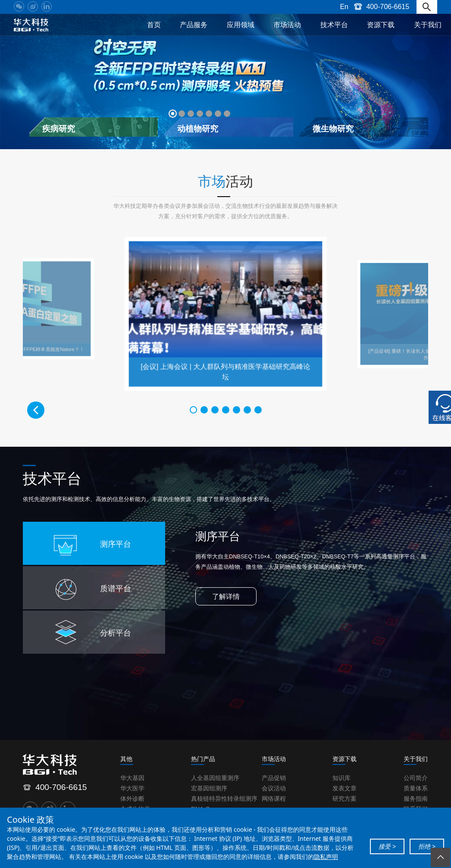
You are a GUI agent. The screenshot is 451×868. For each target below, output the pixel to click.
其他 (126, 759)
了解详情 (226, 597)
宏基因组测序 (209, 788)
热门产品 (203, 759)
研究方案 (345, 799)
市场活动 (287, 25)
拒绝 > (427, 846)
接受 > (387, 846)
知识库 (341, 778)
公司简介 (416, 778)
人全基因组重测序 (215, 778)
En (344, 7)
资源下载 (381, 25)
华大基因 (132, 778)
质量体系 (416, 788)
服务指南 (416, 799)
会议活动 (274, 788)
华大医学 (132, 788)
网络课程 (274, 799)
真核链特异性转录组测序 (224, 799)
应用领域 (241, 25)
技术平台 (334, 25)
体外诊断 (132, 799)
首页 (154, 25)
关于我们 (428, 25)
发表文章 (345, 788)
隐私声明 (326, 857)
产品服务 (194, 25)
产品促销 (274, 778)
